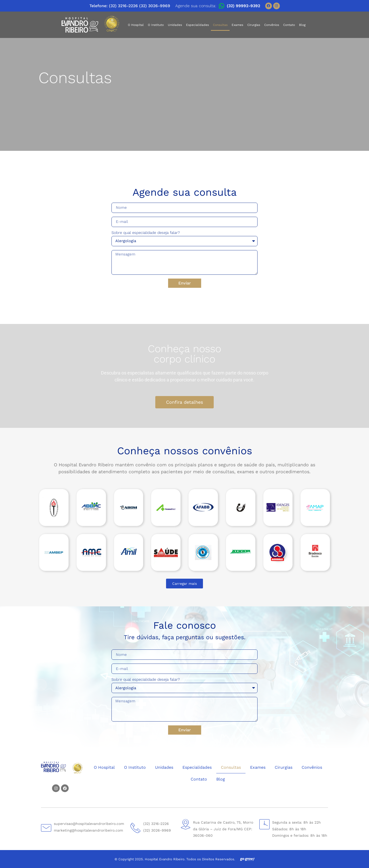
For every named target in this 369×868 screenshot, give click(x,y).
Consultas (220, 25)
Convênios (272, 25)
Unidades (175, 25)
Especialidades (197, 25)
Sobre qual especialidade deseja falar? (146, 233)
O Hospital (136, 25)
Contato (289, 25)
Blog (302, 25)
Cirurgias (254, 25)
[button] (184, 584)
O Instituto (156, 25)
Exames (237, 25)
